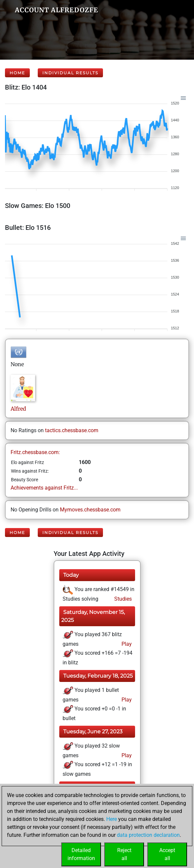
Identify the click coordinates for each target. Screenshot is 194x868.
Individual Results (70, 73)
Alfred (19, 409)
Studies (122, 599)
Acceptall (167, 854)
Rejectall (124, 854)
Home (17, 73)
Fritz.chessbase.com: (35, 452)
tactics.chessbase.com (72, 430)
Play (126, 644)
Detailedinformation (81, 854)
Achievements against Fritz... (44, 488)
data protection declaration (148, 835)
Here (112, 819)
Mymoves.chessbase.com (90, 510)
